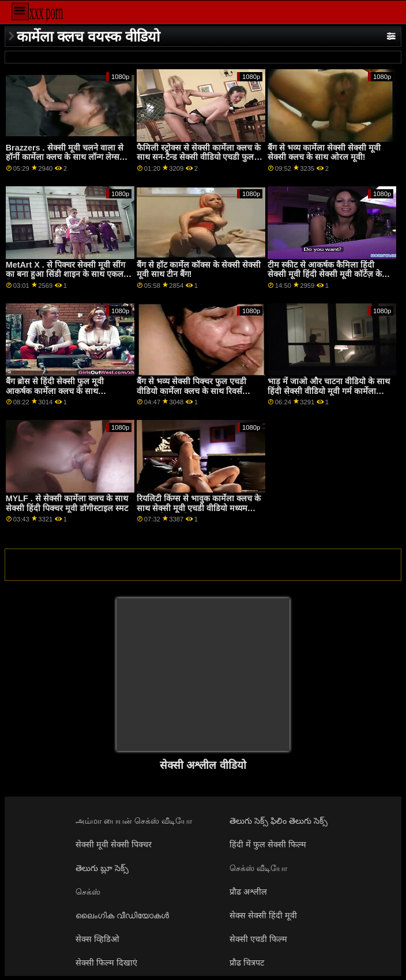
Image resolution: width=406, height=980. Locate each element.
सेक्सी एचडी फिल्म (258, 939)
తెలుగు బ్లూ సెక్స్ (102, 868)
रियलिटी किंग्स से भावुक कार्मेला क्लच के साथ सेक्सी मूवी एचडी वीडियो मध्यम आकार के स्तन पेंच (199, 508)
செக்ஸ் (88, 892)
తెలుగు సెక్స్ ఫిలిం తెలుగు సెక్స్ (279, 821)
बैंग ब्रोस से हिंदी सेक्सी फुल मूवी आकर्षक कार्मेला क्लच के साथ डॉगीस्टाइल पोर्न (55, 391)
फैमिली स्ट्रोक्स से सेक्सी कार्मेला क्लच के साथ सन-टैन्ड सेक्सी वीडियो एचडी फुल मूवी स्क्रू (199, 157)
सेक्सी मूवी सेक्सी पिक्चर (114, 844)
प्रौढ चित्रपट (247, 963)
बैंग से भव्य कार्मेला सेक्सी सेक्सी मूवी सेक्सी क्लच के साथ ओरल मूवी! (324, 153)
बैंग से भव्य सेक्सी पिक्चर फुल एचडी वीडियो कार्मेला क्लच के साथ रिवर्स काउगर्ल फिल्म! (191, 391)
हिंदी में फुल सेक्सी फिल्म (268, 844)
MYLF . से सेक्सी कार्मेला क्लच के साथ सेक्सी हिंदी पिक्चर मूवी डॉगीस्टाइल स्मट (67, 503)
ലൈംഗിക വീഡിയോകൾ (122, 915)
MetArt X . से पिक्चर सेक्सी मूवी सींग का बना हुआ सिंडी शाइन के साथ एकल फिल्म (65, 274)
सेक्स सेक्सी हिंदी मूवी (263, 915)
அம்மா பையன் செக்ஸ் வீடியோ (134, 821)
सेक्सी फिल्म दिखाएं (106, 963)
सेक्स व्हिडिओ (97, 939)
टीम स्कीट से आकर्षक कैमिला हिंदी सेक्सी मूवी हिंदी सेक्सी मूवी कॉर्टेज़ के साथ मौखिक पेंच (325, 274)
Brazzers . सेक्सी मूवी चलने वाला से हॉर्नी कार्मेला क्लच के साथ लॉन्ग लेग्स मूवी (65, 157)
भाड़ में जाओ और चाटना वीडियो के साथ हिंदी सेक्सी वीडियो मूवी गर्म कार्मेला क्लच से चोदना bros (329, 391)
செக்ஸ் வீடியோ (258, 868)
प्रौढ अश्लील (248, 892)
